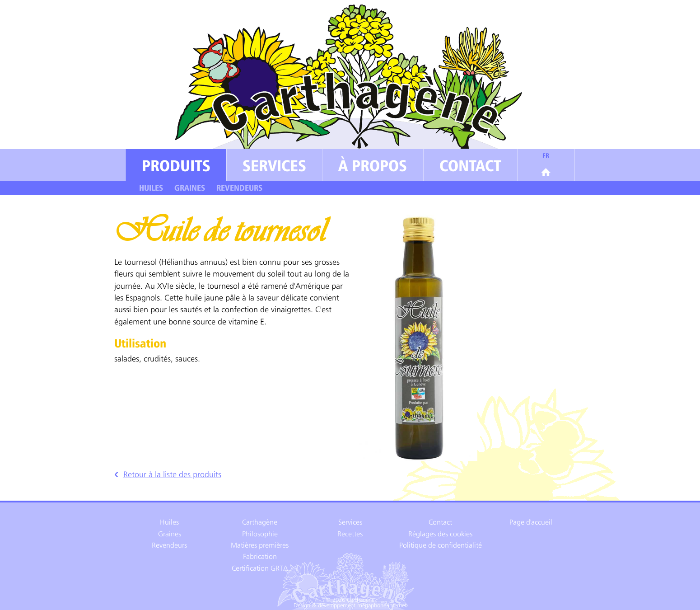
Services (274, 165)
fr (546, 155)
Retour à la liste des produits (168, 474)
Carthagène (260, 522)
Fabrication (260, 556)
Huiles (151, 188)
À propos (373, 165)
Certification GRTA (260, 568)
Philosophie (260, 534)
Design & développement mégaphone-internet (350, 605)
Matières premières (260, 545)
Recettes (350, 534)
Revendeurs (239, 188)
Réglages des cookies (440, 534)
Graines (190, 188)
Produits (176, 165)
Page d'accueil (531, 522)
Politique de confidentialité (441, 545)
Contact (470, 165)
